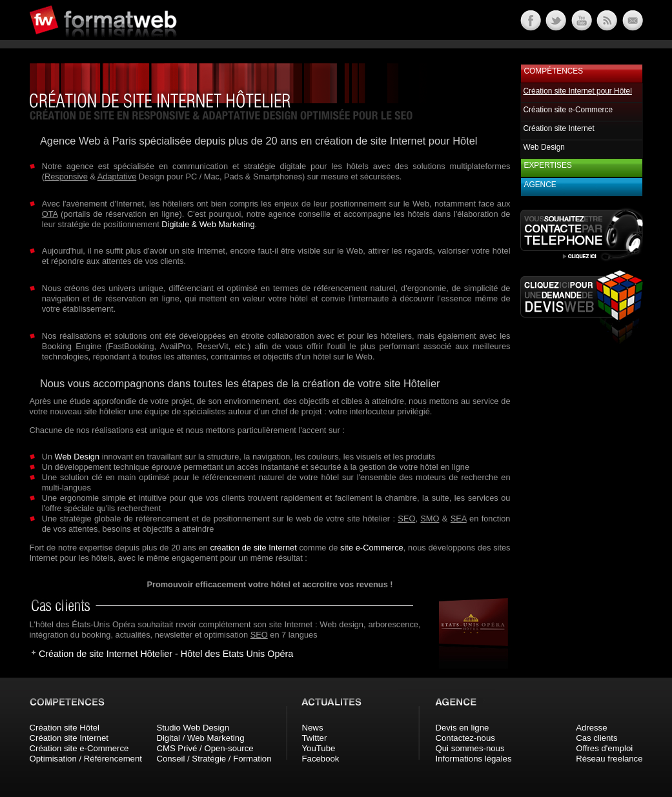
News (313, 728)
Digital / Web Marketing (200, 738)
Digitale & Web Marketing (208, 224)
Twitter (315, 738)
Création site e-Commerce (568, 110)
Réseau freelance (609, 759)
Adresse (591, 728)
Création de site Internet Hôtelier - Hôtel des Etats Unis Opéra (166, 654)
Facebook (321, 759)
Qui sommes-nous (470, 748)
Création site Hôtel (65, 728)
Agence (540, 185)
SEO (406, 519)
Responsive (66, 177)
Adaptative (117, 177)
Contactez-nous (465, 738)
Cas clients (597, 738)
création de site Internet (253, 548)
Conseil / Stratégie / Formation (214, 759)
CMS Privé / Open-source (205, 748)
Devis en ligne (463, 728)
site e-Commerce (372, 548)
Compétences (554, 71)
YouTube (319, 748)
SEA (459, 519)
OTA (50, 214)
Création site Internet (559, 128)
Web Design (77, 457)
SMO (430, 519)
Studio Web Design (193, 728)
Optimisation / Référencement (86, 759)
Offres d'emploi (604, 748)
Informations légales (474, 759)
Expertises (548, 165)
